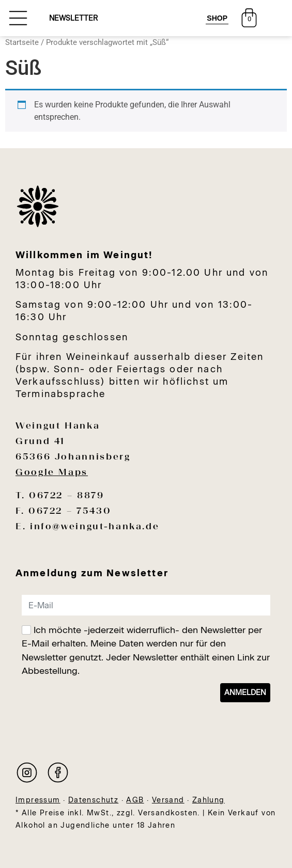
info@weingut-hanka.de (95, 526)
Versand (168, 800)
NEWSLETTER (73, 18)
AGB (135, 800)
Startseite (22, 42)
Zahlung (209, 800)
